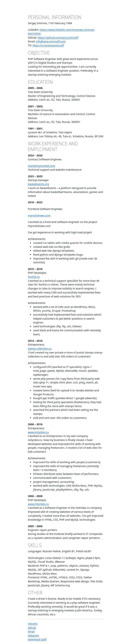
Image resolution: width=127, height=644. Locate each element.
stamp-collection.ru (40, 349)
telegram (33, 635)
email (31, 631)
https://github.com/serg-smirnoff (58, 38)
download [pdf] (37, 639)
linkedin (33, 624)
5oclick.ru (34, 277)
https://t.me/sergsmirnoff (48, 45)
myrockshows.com (39, 215)
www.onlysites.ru (38, 432)
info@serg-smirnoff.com (51, 41)
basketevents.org (38, 184)
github (32, 628)
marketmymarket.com (41, 166)
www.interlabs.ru (38, 504)
